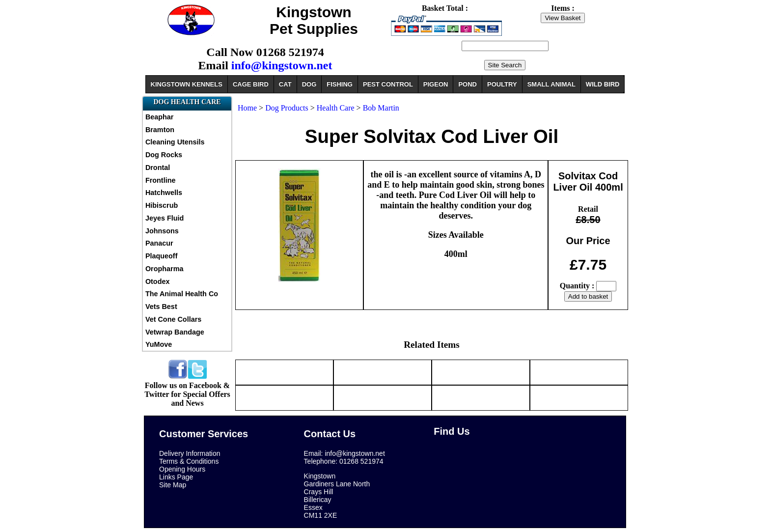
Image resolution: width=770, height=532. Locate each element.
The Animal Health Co (182, 294)
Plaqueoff (162, 256)
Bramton (160, 130)
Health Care (336, 108)
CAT (285, 84)
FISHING (340, 84)
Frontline (161, 180)
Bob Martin (381, 108)
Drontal (158, 168)
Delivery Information (190, 453)
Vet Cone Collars (173, 319)
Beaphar (160, 117)
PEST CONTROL (388, 84)
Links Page (176, 477)
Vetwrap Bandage (175, 332)
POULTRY (502, 84)
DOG (309, 84)
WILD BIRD (603, 84)
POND (467, 84)
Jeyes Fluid (165, 218)
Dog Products (287, 108)
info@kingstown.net (282, 65)
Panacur (159, 243)
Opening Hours (182, 469)
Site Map (173, 485)
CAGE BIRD (251, 84)
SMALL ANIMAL (551, 84)
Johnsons (162, 231)
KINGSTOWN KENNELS (187, 84)
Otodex (158, 281)
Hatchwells (164, 193)
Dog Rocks (164, 155)
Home (247, 108)
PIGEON (436, 84)
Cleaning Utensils (175, 142)
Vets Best (161, 307)
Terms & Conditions (189, 461)
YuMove (159, 344)
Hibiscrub (162, 205)
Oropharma (165, 269)
